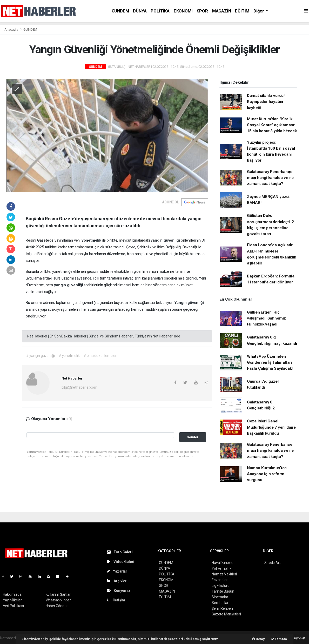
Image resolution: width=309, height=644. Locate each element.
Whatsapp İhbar (58, 600)
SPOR (202, 11)
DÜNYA (140, 11)
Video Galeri (120, 562)
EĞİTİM (242, 11)
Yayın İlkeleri (13, 600)
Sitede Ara (273, 563)
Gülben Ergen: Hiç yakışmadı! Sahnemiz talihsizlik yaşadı (266, 318)
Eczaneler (220, 580)
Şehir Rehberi (222, 608)
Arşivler (117, 581)
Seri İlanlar (220, 603)
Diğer (259, 11)
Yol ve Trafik (221, 568)
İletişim (116, 600)
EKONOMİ (183, 11)
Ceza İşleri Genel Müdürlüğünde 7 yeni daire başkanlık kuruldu (271, 427)
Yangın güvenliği (189, 303)
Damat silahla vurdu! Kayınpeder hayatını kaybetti (266, 102)
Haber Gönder (57, 606)
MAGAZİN (222, 11)
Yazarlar (117, 571)
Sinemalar (220, 597)
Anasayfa (12, 29)
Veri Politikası (13, 606)
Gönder (193, 437)
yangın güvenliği (166, 240)
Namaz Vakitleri (224, 574)
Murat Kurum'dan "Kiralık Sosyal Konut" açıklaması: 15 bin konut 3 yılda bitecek (272, 125)
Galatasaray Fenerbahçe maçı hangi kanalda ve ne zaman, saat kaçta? (270, 178)
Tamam (279, 639)
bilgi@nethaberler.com (79, 387)
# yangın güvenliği (40, 356)
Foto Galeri (120, 552)
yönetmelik (92, 240)
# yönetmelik (69, 356)
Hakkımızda (12, 594)
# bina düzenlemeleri (100, 356)
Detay (258, 639)
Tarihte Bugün (223, 591)
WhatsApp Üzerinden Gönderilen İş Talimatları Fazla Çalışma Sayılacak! (270, 363)
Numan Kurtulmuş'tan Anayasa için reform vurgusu (267, 474)
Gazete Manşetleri (226, 614)
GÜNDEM (120, 11)
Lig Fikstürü (221, 586)
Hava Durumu (223, 563)
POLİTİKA (160, 11)
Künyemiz (119, 590)
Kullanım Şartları (59, 594)
